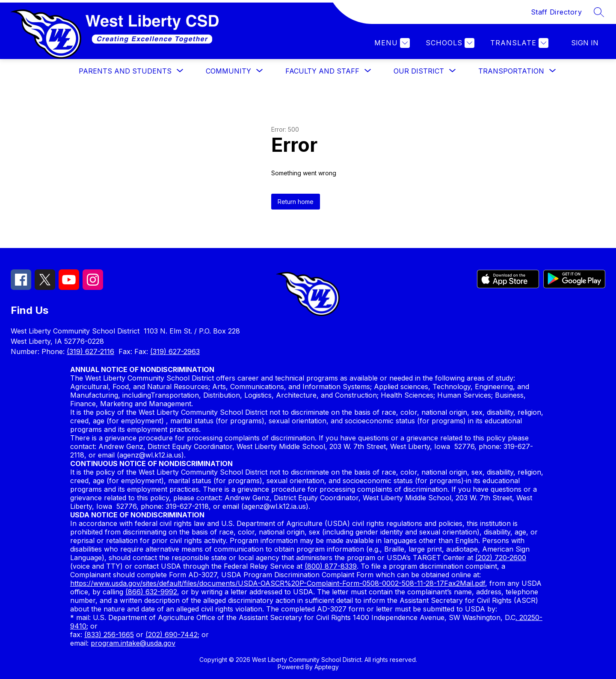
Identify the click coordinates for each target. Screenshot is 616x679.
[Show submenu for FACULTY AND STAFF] (322, 71)
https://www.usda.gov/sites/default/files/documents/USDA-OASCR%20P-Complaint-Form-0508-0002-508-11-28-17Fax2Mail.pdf (278, 583)
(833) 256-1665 (109, 635)
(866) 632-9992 (151, 592)
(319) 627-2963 (175, 351)
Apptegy (327, 667)
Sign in (585, 43)
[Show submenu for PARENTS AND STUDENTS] (125, 71)
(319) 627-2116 (90, 351)
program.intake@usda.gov (133, 643)
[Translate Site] (518, 43)
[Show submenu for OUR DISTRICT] (419, 71)
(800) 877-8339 (331, 566)
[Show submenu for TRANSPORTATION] (511, 71)
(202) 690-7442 (172, 635)
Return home (296, 202)
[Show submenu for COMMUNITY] (228, 71)
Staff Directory (557, 12)
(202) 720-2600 (501, 558)
